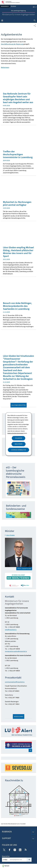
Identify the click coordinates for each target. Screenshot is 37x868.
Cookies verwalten (18, 450)
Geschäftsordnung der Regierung (12, 44)
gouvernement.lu (5, 6)
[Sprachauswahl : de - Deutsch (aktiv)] (35, 7)
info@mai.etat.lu (11, 630)
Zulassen (19, 438)
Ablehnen (19, 444)
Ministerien (13, 6)
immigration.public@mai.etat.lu (16, 651)
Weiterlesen (5, 67)
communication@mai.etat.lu (15, 682)
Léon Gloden (10, 535)
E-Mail (5, 860)
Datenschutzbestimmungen (15, 433)
